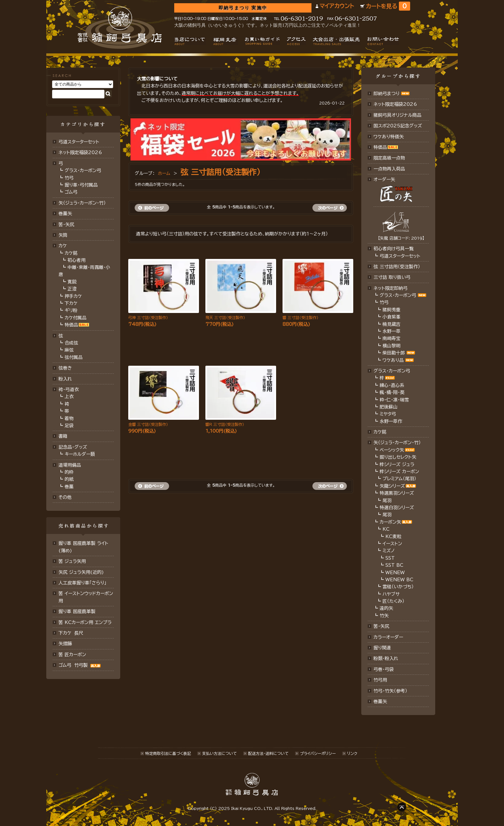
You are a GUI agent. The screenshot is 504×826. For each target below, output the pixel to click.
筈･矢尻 (66, 225)
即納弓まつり (387, 94)
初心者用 (76, 260)
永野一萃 (392, 331)
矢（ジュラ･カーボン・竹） (397, 443)
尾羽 (387, 500)
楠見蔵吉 (392, 324)
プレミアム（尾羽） (399, 479)
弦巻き (65, 368)
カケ (63, 246)
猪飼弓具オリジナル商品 (397, 115)
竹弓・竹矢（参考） (390, 691)
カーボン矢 (390, 522)
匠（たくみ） (393, 601)
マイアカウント (337, 6)
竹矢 (384, 616)
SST (390, 558)
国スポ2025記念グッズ (398, 126)
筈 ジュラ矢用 (72, 561)
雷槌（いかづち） (398, 587)
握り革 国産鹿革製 (77, 611)
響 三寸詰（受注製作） (301, 317)
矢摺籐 (65, 644)
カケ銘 (71, 253)
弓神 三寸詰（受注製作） (148, 317)
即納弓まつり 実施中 (243, 8)
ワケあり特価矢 (389, 137)
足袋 (69, 426)
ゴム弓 (71, 192)
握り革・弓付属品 (81, 185)
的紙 (69, 479)
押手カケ (73, 296)
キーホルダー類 (80, 454)
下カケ (71, 303)
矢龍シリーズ (392, 486)
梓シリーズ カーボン (399, 472)
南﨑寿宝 (392, 338)
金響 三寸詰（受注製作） (148, 424)
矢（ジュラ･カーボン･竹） (82, 203)
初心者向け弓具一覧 (394, 249)
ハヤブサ (391, 594)
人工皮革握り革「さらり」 (82, 583)
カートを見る (388, 6)
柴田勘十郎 (394, 353)
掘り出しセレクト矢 (398, 457)
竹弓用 (380, 680)
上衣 (69, 397)
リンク (352, 753)
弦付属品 (74, 357)
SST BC (394, 565)
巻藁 (69, 487)
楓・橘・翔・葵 (392, 392)
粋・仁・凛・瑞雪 (394, 400)
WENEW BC (399, 580)
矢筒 (63, 235)
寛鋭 (72, 282)
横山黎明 (392, 346)
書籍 (63, 436)
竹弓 (69, 178)
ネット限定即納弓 (391, 288)
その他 (65, 497)
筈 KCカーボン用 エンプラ (85, 622)
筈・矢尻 (381, 626)
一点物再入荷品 (389, 169)
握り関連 (382, 648)
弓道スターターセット (79, 142)
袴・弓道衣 (69, 390)
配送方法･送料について (268, 753)
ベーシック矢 (392, 450)
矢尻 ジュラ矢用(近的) (81, 572)
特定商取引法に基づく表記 (168, 753)
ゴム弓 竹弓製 (80, 665)
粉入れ (65, 379)
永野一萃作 (391, 421)
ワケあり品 (393, 360)
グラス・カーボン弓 (83, 170)
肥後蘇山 (389, 407)
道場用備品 (70, 465)
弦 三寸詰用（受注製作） (221, 172)
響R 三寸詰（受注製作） (225, 424)
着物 (69, 418)
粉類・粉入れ (386, 658)
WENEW (395, 573)
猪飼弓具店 (120, 28)
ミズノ (389, 551)
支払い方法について (220, 753)
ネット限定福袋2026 (80, 152)
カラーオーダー (388, 637)
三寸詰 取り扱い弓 (392, 277)
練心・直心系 (392, 385)
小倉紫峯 (392, 317)
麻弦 (69, 350)
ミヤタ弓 (388, 414)
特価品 (71, 325)
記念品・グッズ (73, 447)
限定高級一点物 (389, 158)
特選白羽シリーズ (397, 508)
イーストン (392, 544)
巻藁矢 (65, 214)
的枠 (69, 472)
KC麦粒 (393, 537)
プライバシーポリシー (318, 753)
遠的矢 (386, 608)
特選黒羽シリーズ (397, 493)
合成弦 (71, 343)
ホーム (164, 173)
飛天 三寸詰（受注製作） (225, 317)
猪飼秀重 (392, 310)
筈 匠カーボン (72, 655)
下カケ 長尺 (71, 633)
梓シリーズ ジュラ (397, 464)
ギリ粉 (71, 310)
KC (386, 529)
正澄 (72, 289)
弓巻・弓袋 (384, 669)
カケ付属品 (76, 318)
